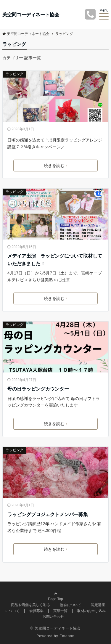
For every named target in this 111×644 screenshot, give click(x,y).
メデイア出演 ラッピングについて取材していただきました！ (55, 260)
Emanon (67, 636)
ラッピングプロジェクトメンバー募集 (48, 514)
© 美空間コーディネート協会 (55, 628)
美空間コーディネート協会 (31, 15)
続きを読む (55, 166)
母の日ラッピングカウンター (38, 389)
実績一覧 (60, 611)
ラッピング (15, 74)
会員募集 (36, 611)
